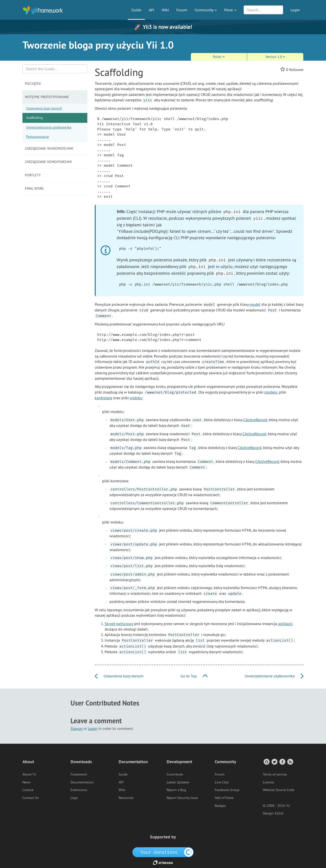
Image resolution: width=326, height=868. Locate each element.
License (28, 790)
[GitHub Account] (266, 762)
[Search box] (55, 69)
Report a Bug (176, 790)
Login (295, 10)
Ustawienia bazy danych (44, 108)
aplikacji (285, 624)
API (152, 10)
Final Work (34, 188)
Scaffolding (35, 118)
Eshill (279, 813)
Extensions (79, 790)
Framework (79, 774)
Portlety (33, 175)
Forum (182, 10)
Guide (136, 10)
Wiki (165, 10)
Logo (74, 798)
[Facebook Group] (282, 762)
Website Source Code (279, 790)
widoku (136, 398)
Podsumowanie (37, 137)
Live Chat (222, 782)
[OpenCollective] (163, 852)
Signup (77, 728)
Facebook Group (227, 790)
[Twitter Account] (274, 762)
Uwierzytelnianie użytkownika (49, 127)
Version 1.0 (275, 57)
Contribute (175, 774)
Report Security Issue (182, 798)
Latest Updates (178, 782)
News (26, 782)
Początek (33, 84)
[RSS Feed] (290, 762)
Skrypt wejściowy (119, 624)
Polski (219, 57)
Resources (126, 798)
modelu (271, 392)
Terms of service (275, 774)
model (255, 304)
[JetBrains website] (163, 862)
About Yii (29, 774)
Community (206, 10)
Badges (220, 806)
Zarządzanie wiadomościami (49, 148)
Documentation (82, 782)
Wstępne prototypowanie (47, 97)
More (230, 10)
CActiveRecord (255, 420)
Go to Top (194, 676)
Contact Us (31, 798)
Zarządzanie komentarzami (48, 162)
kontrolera (103, 398)
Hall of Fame (224, 798)
